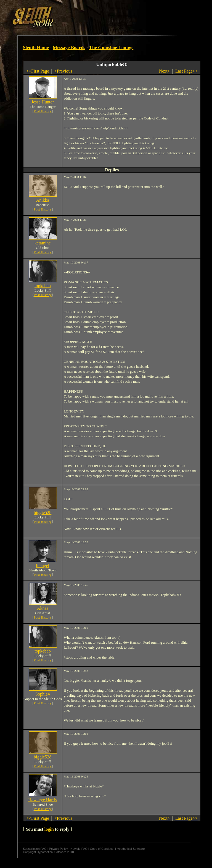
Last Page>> (186, 71)
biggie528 (43, 512)
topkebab (43, 286)
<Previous (63, 71)
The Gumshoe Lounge (111, 48)
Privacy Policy (59, 849)
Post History (43, 111)
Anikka (43, 200)
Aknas (43, 608)
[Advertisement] (96, 15)
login (49, 829)
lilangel (43, 565)
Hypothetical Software (130, 849)
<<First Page (38, 71)
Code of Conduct (101, 849)
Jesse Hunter (43, 102)
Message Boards (69, 48)
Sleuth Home (36, 48)
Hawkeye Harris (43, 800)
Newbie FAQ (79, 849)
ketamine (43, 243)
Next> (165, 71)
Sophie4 (43, 694)
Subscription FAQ (35, 849)
